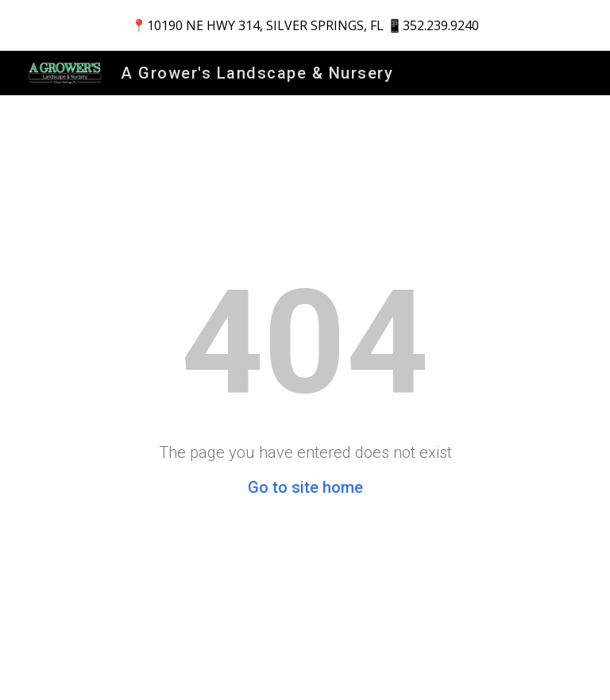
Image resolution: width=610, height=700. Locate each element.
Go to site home (305, 487)
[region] (305, 25)
